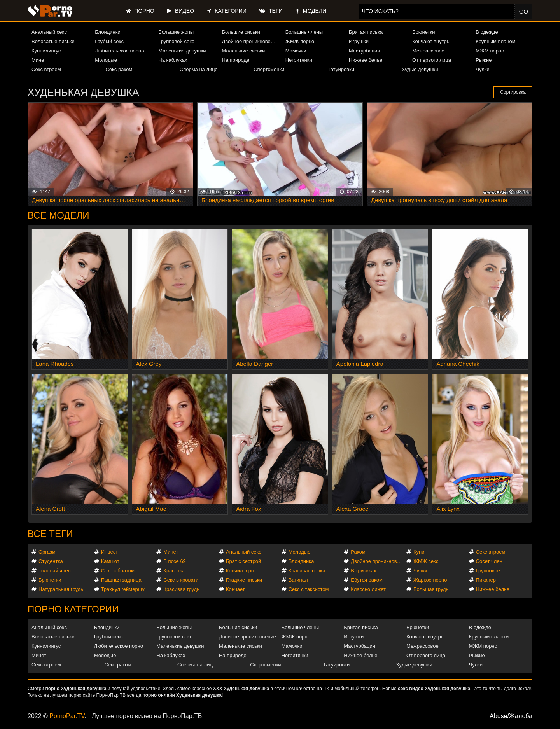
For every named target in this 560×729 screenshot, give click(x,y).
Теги (271, 11)
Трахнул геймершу (123, 589)
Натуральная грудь (61, 589)
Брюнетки (423, 32)
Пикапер (486, 580)
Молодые (106, 60)
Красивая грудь (181, 589)
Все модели (59, 215)
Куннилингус (46, 51)
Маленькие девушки (182, 51)
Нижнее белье (366, 60)
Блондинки (108, 32)
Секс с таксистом (309, 589)
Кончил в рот (241, 571)
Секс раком (119, 69)
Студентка (51, 561)
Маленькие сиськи (244, 51)
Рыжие (484, 60)
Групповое (488, 571)
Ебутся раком (367, 580)
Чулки (482, 69)
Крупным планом (495, 41)
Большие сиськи (241, 32)
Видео (181, 11)
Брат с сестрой (243, 561)
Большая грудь (431, 589)
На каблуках (173, 60)
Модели (311, 11)
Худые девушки (420, 69)
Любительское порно (119, 51)
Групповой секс (176, 41)
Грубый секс (109, 41)
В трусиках (363, 571)
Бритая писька (366, 32)
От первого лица (432, 60)
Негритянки (299, 60)
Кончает (235, 589)
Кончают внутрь (431, 41)
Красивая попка (307, 571)
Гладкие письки (244, 580)
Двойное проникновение (250, 41)
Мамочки (296, 51)
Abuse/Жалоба (511, 716)
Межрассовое (428, 51)
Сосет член (489, 561)
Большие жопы (176, 32)
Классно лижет (368, 589)
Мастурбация (365, 51)
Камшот (110, 561)
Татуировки (341, 69)
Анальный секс (49, 32)
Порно (140, 11)
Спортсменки (269, 69)
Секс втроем (46, 69)
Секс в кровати (181, 580)
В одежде (487, 32)
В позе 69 (175, 561)
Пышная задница (121, 580)
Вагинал (298, 580)
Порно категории (73, 609)
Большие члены (304, 32)
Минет (39, 60)
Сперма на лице (199, 69)
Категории (227, 11)
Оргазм (47, 552)
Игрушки (359, 41)
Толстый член (55, 571)
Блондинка (301, 561)
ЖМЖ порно (300, 41)
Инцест (110, 552)
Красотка (174, 571)
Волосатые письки (53, 41)
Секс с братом (118, 571)
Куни (419, 552)
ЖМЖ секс (426, 561)
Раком (358, 552)
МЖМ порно (490, 51)
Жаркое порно (430, 580)
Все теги (50, 534)
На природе (236, 60)
